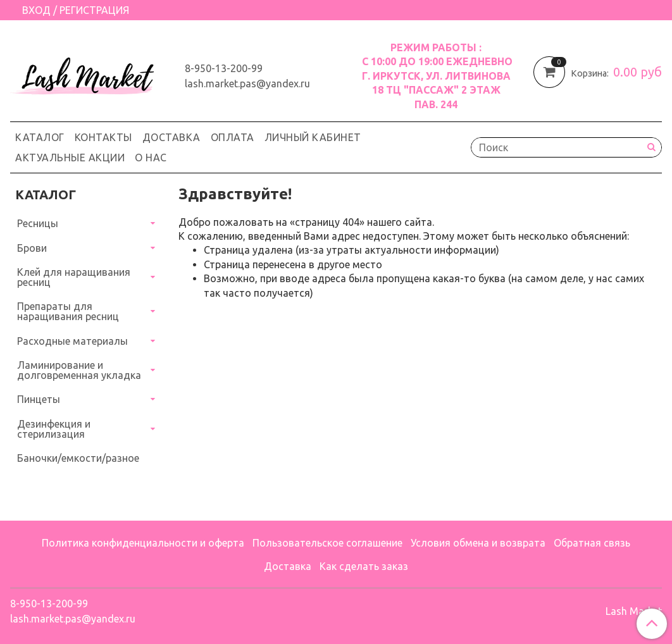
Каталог (40, 137)
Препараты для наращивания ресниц (68, 311)
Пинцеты (39, 399)
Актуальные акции (70, 158)
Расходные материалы (72, 341)
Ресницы (38, 223)
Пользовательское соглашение (327, 543)
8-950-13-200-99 (224, 68)
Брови (32, 248)
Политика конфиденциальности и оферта (143, 543)
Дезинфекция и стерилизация (54, 429)
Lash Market (634, 611)
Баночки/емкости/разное (78, 458)
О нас (151, 158)
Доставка (171, 137)
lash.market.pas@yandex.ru (247, 84)
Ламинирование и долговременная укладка (79, 370)
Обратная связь (592, 543)
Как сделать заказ (364, 566)
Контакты (103, 137)
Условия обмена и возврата (478, 543)
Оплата (233, 137)
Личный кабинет (313, 137)
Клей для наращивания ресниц (74, 277)
